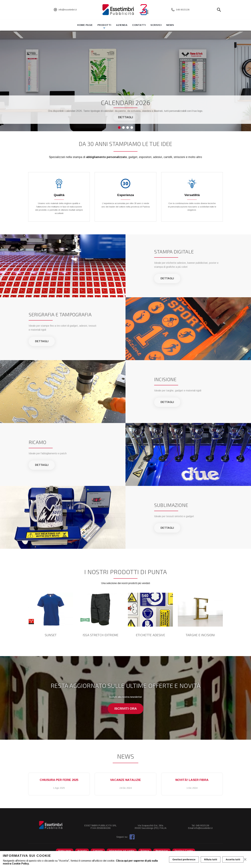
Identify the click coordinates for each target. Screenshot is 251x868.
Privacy (145, 851)
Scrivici (156, 25)
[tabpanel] (125, 81)
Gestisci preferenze (184, 859)
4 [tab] (132, 128)
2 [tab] (123, 128)
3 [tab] (128, 128)
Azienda (122, 25)
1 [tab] (119, 128)
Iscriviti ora (126, 709)
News (170, 25)
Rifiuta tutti (211, 859)
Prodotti (104, 25)
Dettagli (126, 117)
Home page (85, 25)
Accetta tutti (233, 859)
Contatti (139, 25)
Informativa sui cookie (122, 851)
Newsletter (162, 851)
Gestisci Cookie (184, 851)
